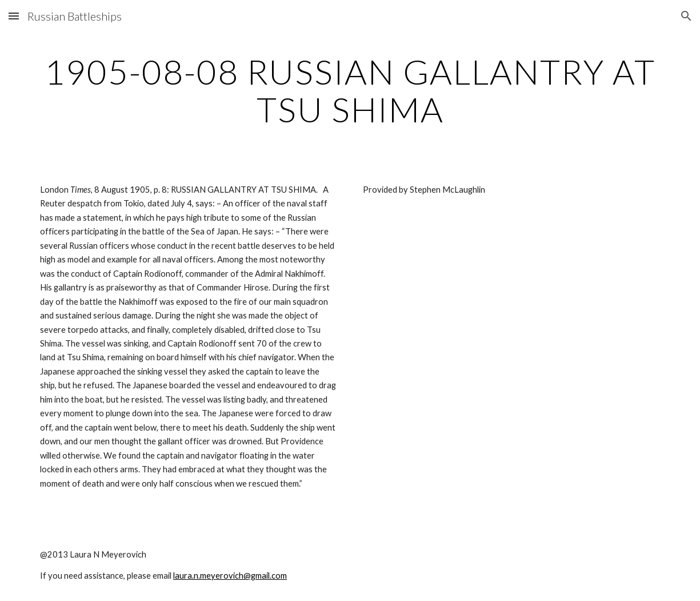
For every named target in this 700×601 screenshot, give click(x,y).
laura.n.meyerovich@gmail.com (230, 576)
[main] (350, 90)
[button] (14, 16)
